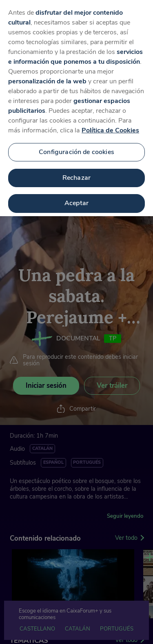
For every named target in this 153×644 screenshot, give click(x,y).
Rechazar (76, 171)
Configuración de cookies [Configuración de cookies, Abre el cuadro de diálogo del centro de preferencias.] (76, 145)
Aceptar (76, 197)
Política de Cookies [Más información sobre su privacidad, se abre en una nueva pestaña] (110, 124)
